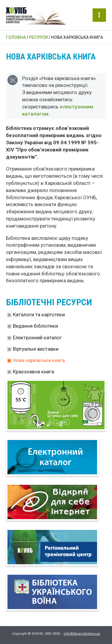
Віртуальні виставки (36, 349)
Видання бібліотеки (35, 326)
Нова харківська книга (39, 360)
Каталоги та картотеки (39, 315)
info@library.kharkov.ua (82, 634)
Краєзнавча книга (33, 372)
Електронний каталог (37, 338)
